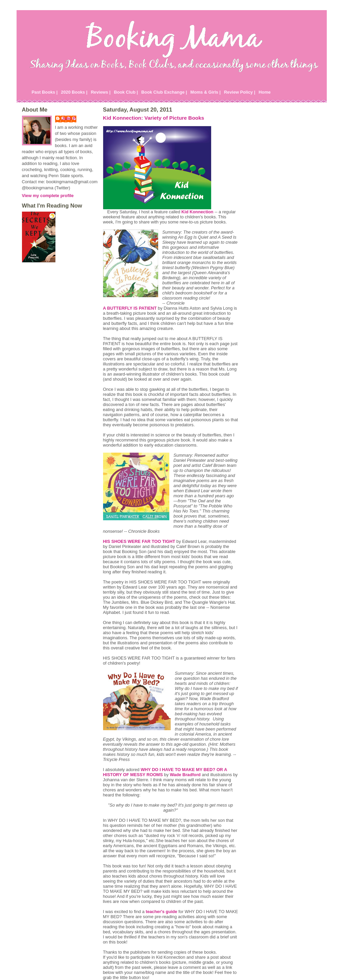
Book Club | (126, 92)
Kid (198, 212)
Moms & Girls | (205, 92)
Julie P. (69, 118)
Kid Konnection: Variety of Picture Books (154, 118)
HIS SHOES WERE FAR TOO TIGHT (139, 541)
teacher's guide (161, 912)
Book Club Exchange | (164, 92)
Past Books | (45, 92)
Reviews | (101, 92)
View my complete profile (48, 196)
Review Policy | (240, 92)
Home (265, 92)
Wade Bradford (185, 775)
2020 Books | (74, 92)
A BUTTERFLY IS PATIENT (130, 308)
